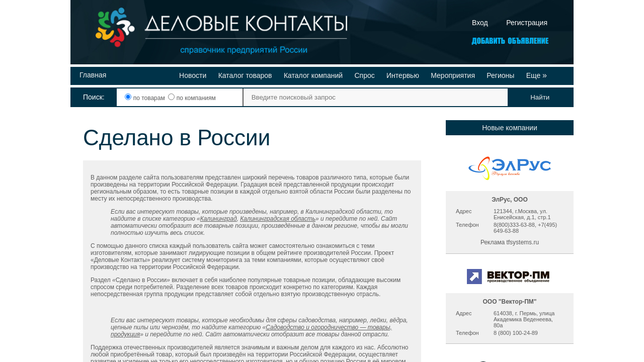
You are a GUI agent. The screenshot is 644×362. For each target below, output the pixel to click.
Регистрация (527, 23)
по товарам (146, 98)
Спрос (364, 75)
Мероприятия (453, 75)
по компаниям (192, 98)
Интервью (403, 75)
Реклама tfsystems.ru (510, 242)
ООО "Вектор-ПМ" (509, 302)
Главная (93, 75)
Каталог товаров (245, 75)
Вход (480, 23)
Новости (193, 75)
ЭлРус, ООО (510, 200)
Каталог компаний (313, 75)
